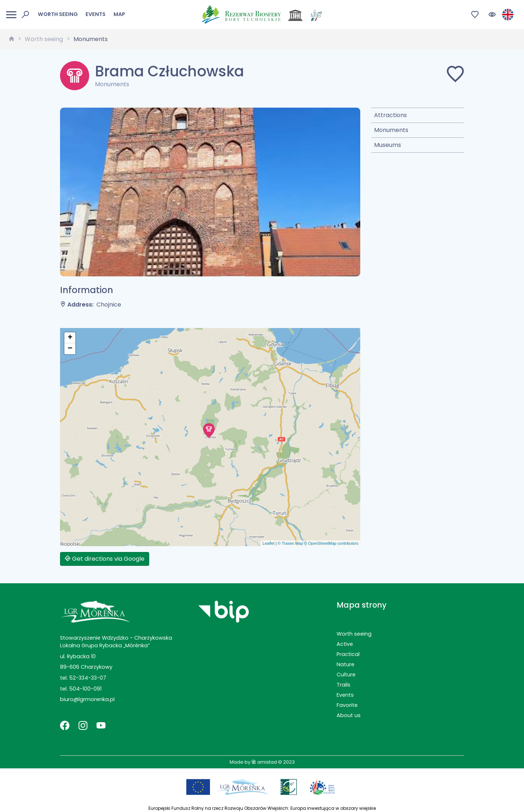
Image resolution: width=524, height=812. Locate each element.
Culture (346, 675)
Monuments (91, 39)
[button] (209, 431)
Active (345, 644)
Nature (346, 664)
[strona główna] (12, 39)
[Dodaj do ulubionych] (455, 75)
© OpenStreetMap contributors (331, 543)
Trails (344, 685)
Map (119, 14)
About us (349, 715)
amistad (264, 762)
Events (96, 14)
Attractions (390, 115)
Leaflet (268, 543)
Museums (388, 145)
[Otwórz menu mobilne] (11, 15)
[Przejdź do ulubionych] (475, 15)
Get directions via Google (105, 559)
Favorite (347, 705)
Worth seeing (58, 14)
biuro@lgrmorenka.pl (87, 699)
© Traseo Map (290, 543)
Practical (348, 654)
